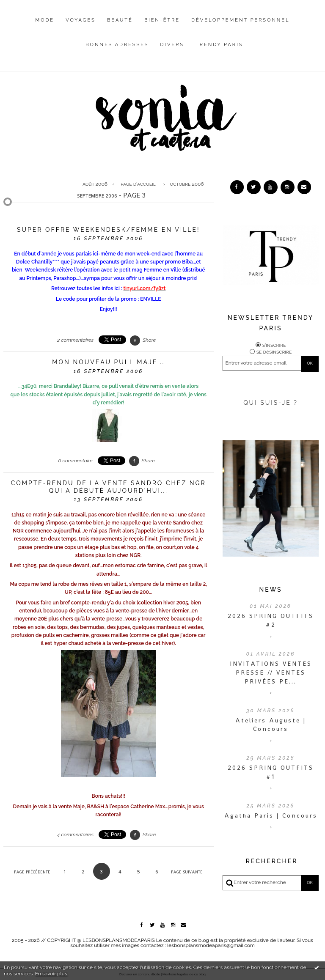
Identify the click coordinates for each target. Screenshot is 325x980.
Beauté (120, 20)
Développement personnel (240, 20)
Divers (172, 45)
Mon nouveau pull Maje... (108, 362)
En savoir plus (51, 974)
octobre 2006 (187, 184)
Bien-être (162, 20)
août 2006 (95, 184)
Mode (45, 20)
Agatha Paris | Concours (271, 815)
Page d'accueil (138, 184)
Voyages (81, 20)
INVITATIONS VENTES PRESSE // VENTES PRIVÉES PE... (271, 673)
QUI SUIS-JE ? (271, 403)
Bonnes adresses (117, 45)
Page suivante (187, 872)
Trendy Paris (219, 45)
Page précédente (32, 872)
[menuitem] (45, 27)
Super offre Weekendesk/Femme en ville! (109, 230)
